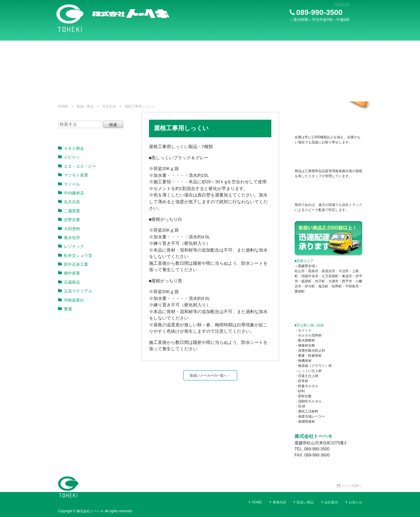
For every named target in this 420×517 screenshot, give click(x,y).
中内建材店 (71, 193)
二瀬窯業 (69, 211)
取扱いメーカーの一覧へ (210, 375)
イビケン (69, 157)
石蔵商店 (69, 282)
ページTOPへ (349, 486)
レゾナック (71, 246)
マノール (69, 184)
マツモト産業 (73, 175)
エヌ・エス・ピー (77, 166)
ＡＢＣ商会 (71, 148)
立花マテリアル (75, 291)
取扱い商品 (305, 502)
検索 (113, 125)
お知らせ (355, 502)
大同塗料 (69, 229)
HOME (257, 502)
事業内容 (279, 502)
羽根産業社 (71, 300)
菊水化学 (69, 238)
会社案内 (331, 502)
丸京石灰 (69, 202)
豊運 (65, 309)
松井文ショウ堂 (75, 256)
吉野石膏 (69, 220)
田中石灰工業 (73, 264)
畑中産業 (69, 273)
